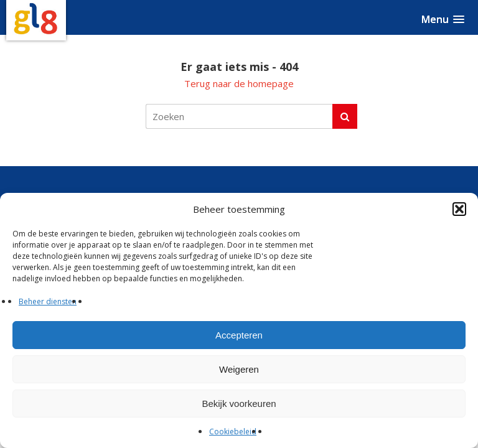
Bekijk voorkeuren (239, 404)
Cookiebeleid (233, 432)
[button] (459, 209)
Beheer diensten (48, 301)
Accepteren (239, 335)
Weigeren (239, 369)
